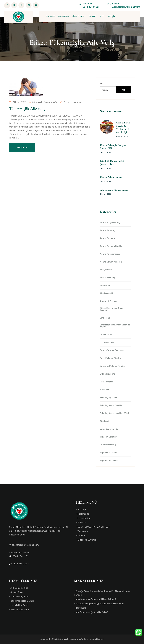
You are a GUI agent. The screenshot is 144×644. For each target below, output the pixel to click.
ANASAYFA (50, 16)
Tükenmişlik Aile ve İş (27, 109)
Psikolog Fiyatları (108, 398)
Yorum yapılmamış (70, 102)
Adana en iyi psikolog (110, 223)
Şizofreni (104, 421)
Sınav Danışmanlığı (109, 429)
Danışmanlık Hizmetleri (22, 601)
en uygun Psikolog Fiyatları (113, 366)
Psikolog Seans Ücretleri (112, 406)
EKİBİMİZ (93, 16)
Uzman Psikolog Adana (111, 177)
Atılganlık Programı (109, 301)
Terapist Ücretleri (109, 437)
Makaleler (105, 390)
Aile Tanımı (105, 286)
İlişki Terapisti (107, 382)
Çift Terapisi (106, 318)
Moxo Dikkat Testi (19, 605)
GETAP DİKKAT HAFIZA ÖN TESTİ (94, 527)
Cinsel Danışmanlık (20, 597)
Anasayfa (82, 509)
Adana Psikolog (107, 238)
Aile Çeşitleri (106, 270)
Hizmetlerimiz (85, 518)
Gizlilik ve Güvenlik (87, 540)
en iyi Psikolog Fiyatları (111, 358)
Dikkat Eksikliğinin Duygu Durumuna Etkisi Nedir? (100, 604)
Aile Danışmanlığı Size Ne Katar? (92, 612)
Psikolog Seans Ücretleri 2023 (114, 413)
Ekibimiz (82, 523)
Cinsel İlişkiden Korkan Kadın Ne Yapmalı (115, 326)
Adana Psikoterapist (110, 254)
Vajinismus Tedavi (108, 453)
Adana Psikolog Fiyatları (112, 246)
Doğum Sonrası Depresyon (113, 350)
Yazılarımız (83, 531)
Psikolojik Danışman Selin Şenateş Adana (113, 162)
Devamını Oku (22, 147)
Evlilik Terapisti (107, 374)
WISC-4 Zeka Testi (20, 610)
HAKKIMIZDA (64, 16)
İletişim (81, 536)
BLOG (102, 16)
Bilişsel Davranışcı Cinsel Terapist (112, 309)
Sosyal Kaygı (17, 592)
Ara (102, 84)
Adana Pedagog (107, 230)
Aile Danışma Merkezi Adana (114, 190)
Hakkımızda (83, 514)
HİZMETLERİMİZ (79, 16)
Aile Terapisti (106, 293)
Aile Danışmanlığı (108, 278)
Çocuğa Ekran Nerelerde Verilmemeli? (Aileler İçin (123, 127)
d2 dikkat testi (107, 343)
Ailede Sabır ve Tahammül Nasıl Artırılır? (96, 599)
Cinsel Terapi (106, 335)
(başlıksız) (81, 608)
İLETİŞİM (111, 16)
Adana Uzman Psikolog (111, 262)
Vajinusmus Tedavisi (110, 461)
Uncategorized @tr (109, 445)
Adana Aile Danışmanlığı (43, 102)
